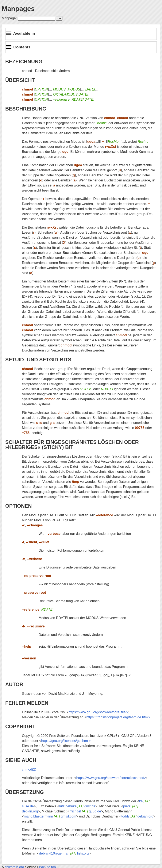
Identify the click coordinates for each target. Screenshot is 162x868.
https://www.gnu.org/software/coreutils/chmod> (111, 778)
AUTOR (14, 684)
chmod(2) (29, 769)
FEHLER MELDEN (27, 703)
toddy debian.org (137, 816)
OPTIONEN (18, 506)
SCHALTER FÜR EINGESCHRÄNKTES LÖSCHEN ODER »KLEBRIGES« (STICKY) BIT (72, 445)
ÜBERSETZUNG (25, 792)
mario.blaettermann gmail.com (50, 816)
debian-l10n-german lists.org (64, 853)
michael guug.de (85, 811)
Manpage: (9, 18)
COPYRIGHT (20, 726)
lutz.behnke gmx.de (77, 806)
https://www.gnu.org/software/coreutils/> (98, 712)
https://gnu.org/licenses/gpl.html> (66, 741)
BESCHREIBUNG (26, 109)
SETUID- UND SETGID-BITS (38, 360)
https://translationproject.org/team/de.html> (118, 717)
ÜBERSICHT (20, 80)
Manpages (18, 9)
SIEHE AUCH (21, 760)
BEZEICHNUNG (24, 62)
